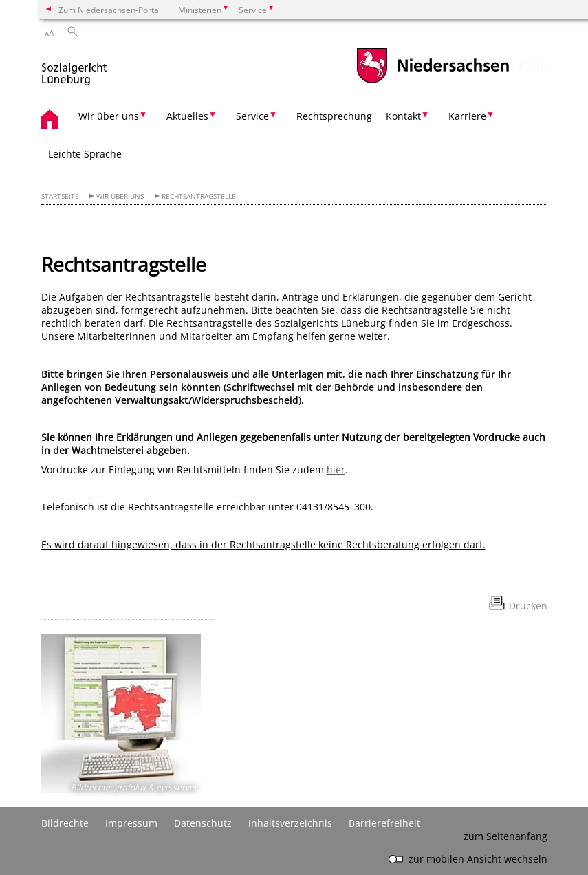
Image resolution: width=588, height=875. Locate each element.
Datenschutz (203, 823)
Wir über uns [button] (109, 116)
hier (336, 469)
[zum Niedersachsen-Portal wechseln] (433, 82)
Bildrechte (65, 823)
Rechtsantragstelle (199, 196)
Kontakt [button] (403, 116)
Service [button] (252, 116)
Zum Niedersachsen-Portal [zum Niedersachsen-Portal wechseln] (110, 10)
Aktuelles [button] (187, 116)
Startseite (60, 196)
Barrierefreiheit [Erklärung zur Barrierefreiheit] (384, 823)
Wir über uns (120, 196)
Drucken (528, 606)
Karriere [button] (467, 116)
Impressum (131, 823)
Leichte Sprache (85, 154)
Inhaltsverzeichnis (290, 823)
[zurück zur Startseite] (74, 68)
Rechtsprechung (334, 116)
